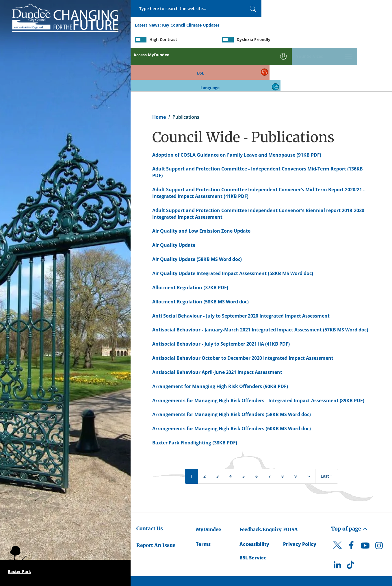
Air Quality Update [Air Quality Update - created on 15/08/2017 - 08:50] (174, 202)
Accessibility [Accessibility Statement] (254, 501)
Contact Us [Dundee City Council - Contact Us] (150, 485)
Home (159, 74)
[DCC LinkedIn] (337, 523)
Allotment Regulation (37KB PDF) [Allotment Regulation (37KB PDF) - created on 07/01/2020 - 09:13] (190, 244)
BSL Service (253, 515)
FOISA (290, 486)
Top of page (349, 486)
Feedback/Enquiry (260, 486)
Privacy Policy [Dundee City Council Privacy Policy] (300, 501)
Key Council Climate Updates (191, 26)
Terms (203, 501)
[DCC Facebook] (351, 504)
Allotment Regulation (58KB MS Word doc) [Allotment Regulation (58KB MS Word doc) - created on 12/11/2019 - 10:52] (200, 259)
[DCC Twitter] (337, 507)
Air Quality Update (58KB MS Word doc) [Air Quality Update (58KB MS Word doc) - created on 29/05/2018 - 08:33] (197, 216)
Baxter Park (19, 571)
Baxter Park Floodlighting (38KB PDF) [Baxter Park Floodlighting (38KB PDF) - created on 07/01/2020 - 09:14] (195, 400)
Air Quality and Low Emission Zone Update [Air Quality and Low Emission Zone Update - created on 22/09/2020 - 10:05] (201, 188)
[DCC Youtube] (365, 504)
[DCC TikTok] (351, 523)
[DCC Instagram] (379, 504)
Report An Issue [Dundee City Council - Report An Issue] (156, 502)
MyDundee (208, 486)
